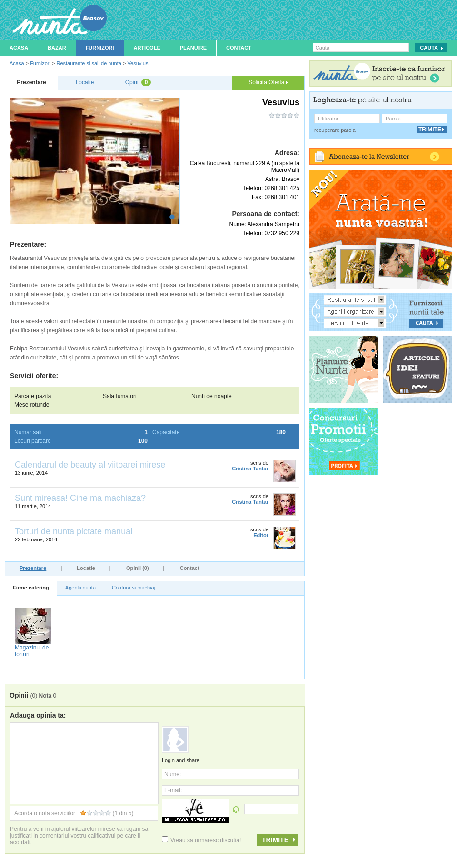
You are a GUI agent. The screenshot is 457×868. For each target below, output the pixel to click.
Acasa (19, 48)
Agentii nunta (80, 588)
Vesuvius (138, 63)
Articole (147, 48)
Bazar (57, 48)
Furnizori (100, 48)
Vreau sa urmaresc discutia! (201, 840)
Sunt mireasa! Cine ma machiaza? (80, 498)
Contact (239, 48)
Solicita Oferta (268, 82)
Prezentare (33, 568)
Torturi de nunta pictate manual (74, 531)
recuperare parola (335, 130)
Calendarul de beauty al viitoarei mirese (90, 465)
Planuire (193, 48)
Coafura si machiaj (134, 588)
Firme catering (31, 588)
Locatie (86, 568)
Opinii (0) (138, 568)
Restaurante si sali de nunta (89, 63)
